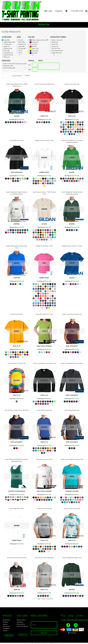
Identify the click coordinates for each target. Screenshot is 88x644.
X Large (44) (22, 48)
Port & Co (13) (56, 48)
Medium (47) (22, 44)
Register (59, 11)
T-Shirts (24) (8, 44)
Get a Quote (6, 626)
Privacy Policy (21, 624)
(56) (34, 53)
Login (50, 11)
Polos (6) (7, 51)
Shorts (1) (7, 57)
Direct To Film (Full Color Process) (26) (15, 64)
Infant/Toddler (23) (9, 42)
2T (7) (20, 51)
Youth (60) (6, 40)
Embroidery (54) (8, 66)
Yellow (34, 49)
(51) (33, 47)
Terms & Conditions (22, 626)
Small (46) (22, 42)
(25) (34, 49)
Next (39, 599)
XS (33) (21, 40)
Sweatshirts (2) (8, 53)
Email (33, 620)
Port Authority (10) (57, 51)
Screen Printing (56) (9, 68)
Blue (33, 53)
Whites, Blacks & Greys (39, 40)
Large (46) (22, 46)
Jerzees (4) (55, 46)
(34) (34, 51)
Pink (33, 44)
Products (5, 622)
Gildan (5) (55, 42)
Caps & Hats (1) (9, 55)
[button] (66, 11)
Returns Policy (21, 620)
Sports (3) (7, 46)
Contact (5, 631)
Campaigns (6, 628)
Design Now (6, 620)
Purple (34, 42)
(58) (39, 40)
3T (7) (20, 53)
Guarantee (20, 622)
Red (33, 47)
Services (5, 624)
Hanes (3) (55, 44)
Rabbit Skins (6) (57, 53)
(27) (34, 42)
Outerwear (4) (8, 48)
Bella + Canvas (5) (57, 40)
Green (34, 51)
